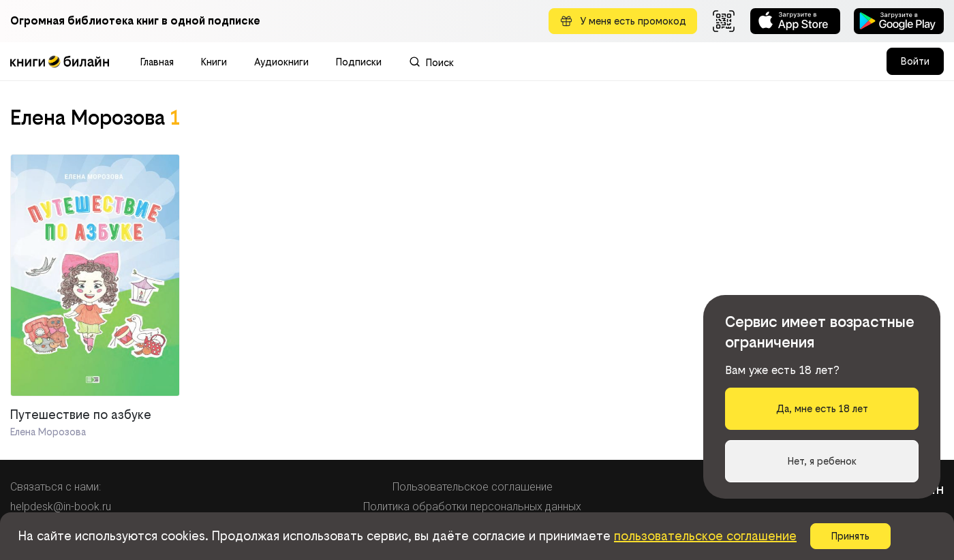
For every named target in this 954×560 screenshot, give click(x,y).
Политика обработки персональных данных (472, 507)
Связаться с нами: (56, 487)
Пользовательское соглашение (473, 487)
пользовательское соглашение (705, 536)
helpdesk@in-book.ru (61, 507)
